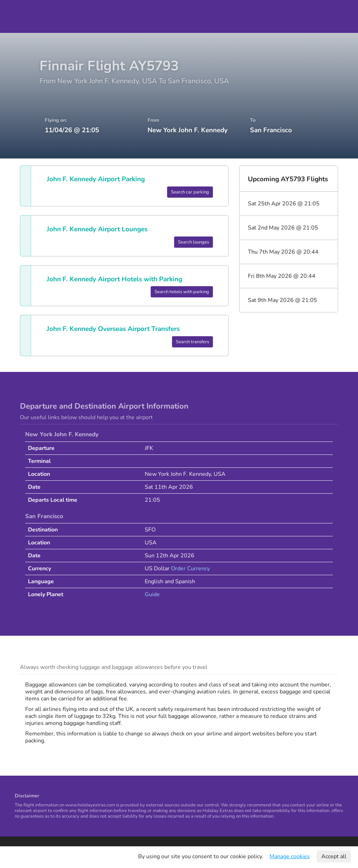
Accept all (334, 856)
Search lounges (194, 242)
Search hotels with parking (182, 292)
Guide (152, 594)
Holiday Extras (25, 16)
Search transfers (192, 342)
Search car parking (190, 192)
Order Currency (190, 569)
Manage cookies (290, 856)
